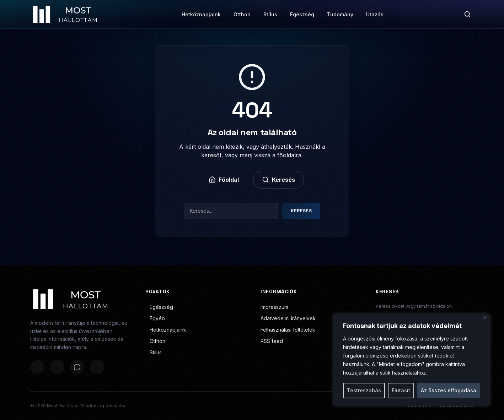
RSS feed (272, 341)
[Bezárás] (485, 318)
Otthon (242, 14)
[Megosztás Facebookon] (37, 367)
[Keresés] (467, 14)
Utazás (375, 14)
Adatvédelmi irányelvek (288, 318)
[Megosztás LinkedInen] (97, 367)
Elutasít (401, 390)
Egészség (302, 14)
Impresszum (274, 307)
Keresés (278, 180)
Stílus (270, 14)
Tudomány (340, 14)
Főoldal (224, 180)
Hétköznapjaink (201, 14)
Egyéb (155, 318)
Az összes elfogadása (449, 390)
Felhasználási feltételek (288, 330)
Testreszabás (364, 390)
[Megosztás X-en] (57, 367)
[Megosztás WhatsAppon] (77, 367)
